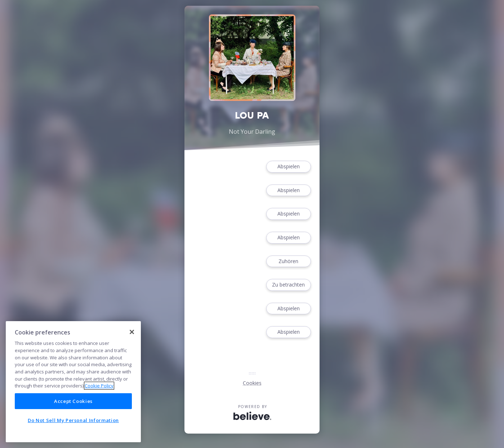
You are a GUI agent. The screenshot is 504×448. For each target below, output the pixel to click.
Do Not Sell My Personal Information (73, 420)
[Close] (132, 332)
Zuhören (289, 261)
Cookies (252, 383)
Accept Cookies (73, 401)
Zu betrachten (289, 285)
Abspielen (289, 167)
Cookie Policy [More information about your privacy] (99, 386)
